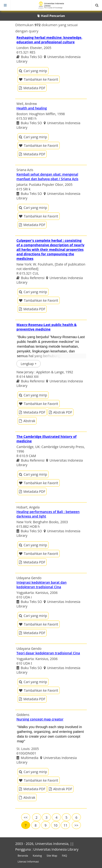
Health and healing (32, 108)
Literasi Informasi (28, 861)
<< (26, 817)
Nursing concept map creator (40, 719)
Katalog (37, 856)
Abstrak (27, 421)
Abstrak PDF (61, 412)
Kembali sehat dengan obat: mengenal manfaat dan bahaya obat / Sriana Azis (47, 177)
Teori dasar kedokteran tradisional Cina (48, 653)
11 (65, 825)
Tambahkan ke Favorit (39, 79)
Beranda (23, 856)
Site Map (52, 856)
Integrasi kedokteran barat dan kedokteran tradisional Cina (41, 585)
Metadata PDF (32, 88)
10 (55, 825)
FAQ (65, 856)
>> (76, 825)
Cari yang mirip (33, 71)
